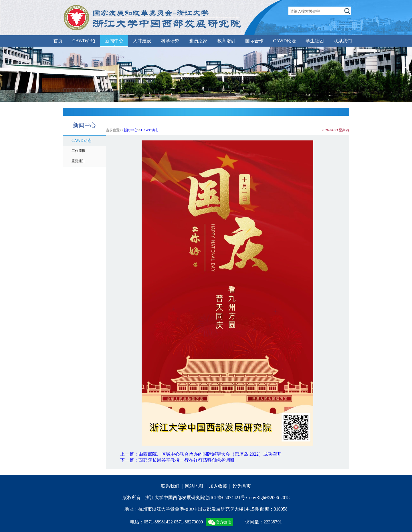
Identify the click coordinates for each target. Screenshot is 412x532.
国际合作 (254, 41)
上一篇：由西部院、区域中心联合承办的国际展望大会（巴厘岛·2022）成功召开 (201, 454)
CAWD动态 (150, 130)
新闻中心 (114, 41)
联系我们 (343, 41)
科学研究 (170, 41)
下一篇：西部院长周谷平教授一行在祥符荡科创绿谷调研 (177, 460)
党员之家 (198, 41)
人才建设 (142, 41)
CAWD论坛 (285, 41)
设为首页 (242, 486)
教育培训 (226, 41)
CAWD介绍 (84, 41)
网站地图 (194, 486)
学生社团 (315, 41)
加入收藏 (218, 486)
